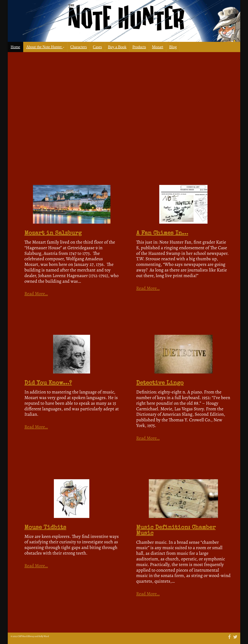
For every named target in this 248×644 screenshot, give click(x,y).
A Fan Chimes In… (162, 234)
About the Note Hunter (45, 47)
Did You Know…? (48, 383)
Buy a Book (117, 47)
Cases (97, 47)
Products (139, 47)
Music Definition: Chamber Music (176, 531)
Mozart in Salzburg (53, 234)
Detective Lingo (160, 383)
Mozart (158, 47)
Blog (173, 47)
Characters (79, 47)
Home (15, 47)
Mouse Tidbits (45, 528)
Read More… (36, 294)
